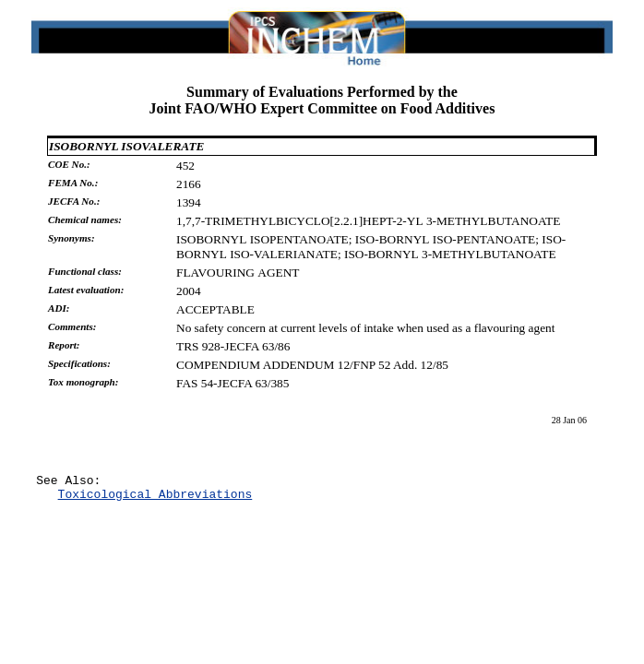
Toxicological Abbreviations (155, 499)
